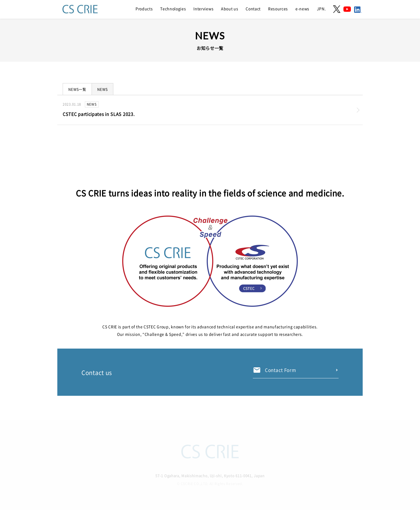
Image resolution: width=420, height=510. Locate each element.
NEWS (102, 89)
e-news (302, 9)
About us (230, 9)
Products (144, 9)
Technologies (173, 9)
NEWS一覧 (77, 89)
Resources (278, 9)
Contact (253, 9)
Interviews (203, 9)
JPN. (321, 9)
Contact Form (280, 370)
